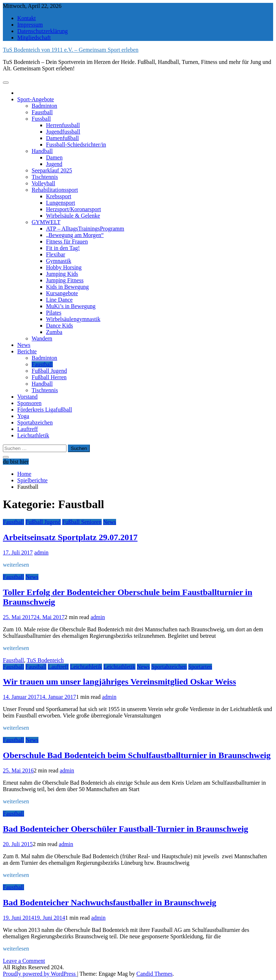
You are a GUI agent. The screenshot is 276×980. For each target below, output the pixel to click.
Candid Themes (155, 974)
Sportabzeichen (35, 422)
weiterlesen (16, 565)
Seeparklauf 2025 (52, 170)
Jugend (54, 164)
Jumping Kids (62, 274)
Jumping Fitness (65, 280)
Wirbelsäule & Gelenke (73, 216)
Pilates (54, 313)
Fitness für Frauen (67, 241)
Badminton (44, 106)
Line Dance (59, 300)
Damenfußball (63, 138)
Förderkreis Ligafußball (45, 410)
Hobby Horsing (64, 267)
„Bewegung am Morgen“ (75, 235)
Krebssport (59, 196)
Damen (54, 157)
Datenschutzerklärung (42, 31)
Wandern (42, 338)
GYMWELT (46, 222)
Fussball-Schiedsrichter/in (76, 145)
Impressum (30, 25)
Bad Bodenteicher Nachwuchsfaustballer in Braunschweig (110, 902)
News (24, 345)
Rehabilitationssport (55, 190)
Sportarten (200, 667)
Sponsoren (29, 403)
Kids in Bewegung (67, 287)
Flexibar (56, 254)
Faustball (42, 112)
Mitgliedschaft (34, 38)
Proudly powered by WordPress (40, 974)
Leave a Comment (24, 961)
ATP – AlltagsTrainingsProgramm (85, 229)
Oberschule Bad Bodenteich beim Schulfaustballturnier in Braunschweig (137, 755)
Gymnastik (59, 261)
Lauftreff (27, 429)
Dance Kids (59, 326)
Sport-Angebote (36, 99)
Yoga (23, 416)
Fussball (41, 119)
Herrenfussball (63, 125)
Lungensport (61, 203)
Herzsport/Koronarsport (73, 209)
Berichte (27, 351)
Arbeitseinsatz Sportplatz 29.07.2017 (70, 537)
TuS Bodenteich (45, 660)
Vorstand (27, 397)
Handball (42, 151)
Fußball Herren (49, 377)
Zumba (54, 332)
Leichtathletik (33, 435)
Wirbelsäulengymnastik (73, 319)
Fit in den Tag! (63, 248)
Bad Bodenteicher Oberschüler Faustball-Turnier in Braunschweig (126, 829)
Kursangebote (62, 293)
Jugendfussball (63, 132)
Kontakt (27, 18)
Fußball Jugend (49, 371)
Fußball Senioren (82, 522)
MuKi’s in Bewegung (71, 306)
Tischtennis (45, 177)
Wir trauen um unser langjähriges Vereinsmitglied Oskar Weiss (119, 682)
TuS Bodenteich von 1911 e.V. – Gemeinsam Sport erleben (71, 50)
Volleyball (43, 183)
